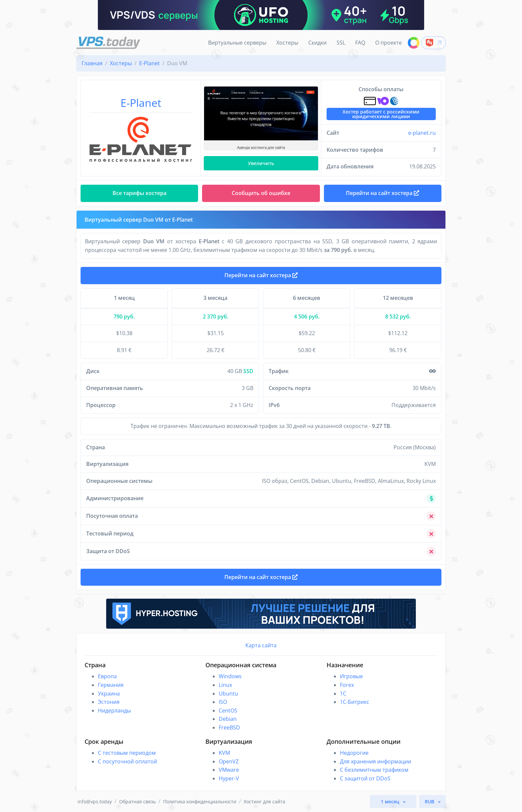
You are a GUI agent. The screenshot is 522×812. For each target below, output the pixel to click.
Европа (107, 676)
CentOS (228, 710)
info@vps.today (95, 802)
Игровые (351, 676)
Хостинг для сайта (264, 802)
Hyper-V (229, 778)
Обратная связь (137, 802)
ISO (223, 702)
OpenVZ (229, 761)
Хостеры (287, 43)
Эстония (109, 702)
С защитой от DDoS (365, 778)
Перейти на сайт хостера (261, 275)
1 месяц (391, 802)
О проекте (389, 43)
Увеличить (261, 163)
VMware (229, 770)
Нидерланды (114, 710)
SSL (341, 43)
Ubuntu (228, 694)
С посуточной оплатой (128, 761)
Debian (228, 719)
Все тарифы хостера (139, 193)
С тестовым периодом (127, 753)
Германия (111, 685)
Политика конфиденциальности (200, 802)
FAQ (360, 43)
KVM (224, 753)
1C (343, 694)
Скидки (317, 43)
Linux (225, 685)
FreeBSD (229, 727)
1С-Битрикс (355, 702)
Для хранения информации (376, 761)
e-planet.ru (422, 133)
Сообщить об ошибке (261, 193)
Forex (347, 685)
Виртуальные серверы (237, 43)
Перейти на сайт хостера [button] (383, 193)
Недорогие (354, 753)
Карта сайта (261, 645)
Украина (109, 694)
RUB (430, 802)
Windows (230, 676)
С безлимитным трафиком (374, 770)
